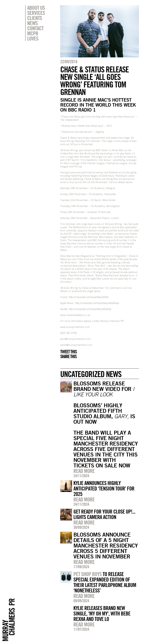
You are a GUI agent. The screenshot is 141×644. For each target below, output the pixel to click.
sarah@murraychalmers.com (76, 345)
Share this (68, 356)
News (32, 23)
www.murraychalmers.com (75, 327)
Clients (35, 18)
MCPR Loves (33, 36)
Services (36, 13)
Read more (84, 471)
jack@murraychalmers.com (75, 339)
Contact (35, 28)
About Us (36, 8)
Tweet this (68, 352)
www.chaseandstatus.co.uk (75, 315)
